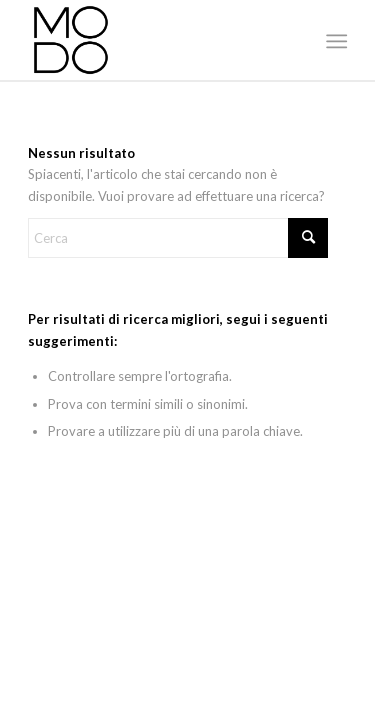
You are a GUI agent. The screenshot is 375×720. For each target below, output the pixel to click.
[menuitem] (335, 41)
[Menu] (335, 41)
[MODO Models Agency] (155, 40)
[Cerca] (178, 238)
